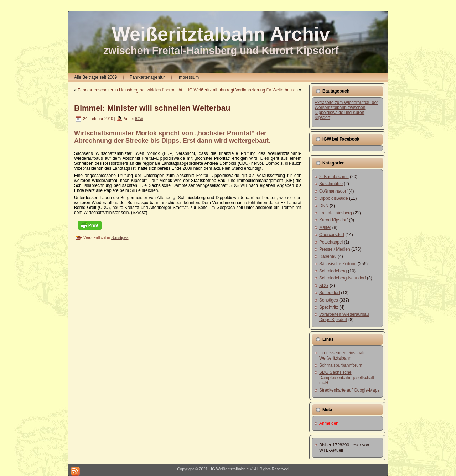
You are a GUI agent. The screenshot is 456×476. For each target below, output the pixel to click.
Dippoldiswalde (334, 198)
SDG (324, 286)
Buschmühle (331, 184)
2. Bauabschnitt (334, 177)
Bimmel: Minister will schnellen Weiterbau (152, 108)
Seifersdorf (330, 293)
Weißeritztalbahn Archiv (221, 34)
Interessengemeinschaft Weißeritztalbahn (342, 355)
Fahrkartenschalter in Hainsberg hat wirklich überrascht (130, 90)
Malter (325, 227)
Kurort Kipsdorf (333, 220)
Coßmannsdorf (333, 191)
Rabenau (328, 256)
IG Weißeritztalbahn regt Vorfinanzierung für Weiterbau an (243, 90)
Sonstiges (120, 237)
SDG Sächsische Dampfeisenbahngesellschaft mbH (347, 378)
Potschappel (331, 242)
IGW (139, 119)
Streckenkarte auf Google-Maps (349, 390)
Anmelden (329, 423)
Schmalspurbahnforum (341, 365)
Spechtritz (329, 307)
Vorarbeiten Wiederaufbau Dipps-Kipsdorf (344, 317)
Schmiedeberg (333, 271)
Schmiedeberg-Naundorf (343, 278)
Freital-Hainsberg (336, 213)
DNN (324, 206)
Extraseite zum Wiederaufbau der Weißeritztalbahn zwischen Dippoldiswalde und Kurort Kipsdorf (346, 110)
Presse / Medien (335, 249)
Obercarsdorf (332, 235)
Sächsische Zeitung (338, 264)
